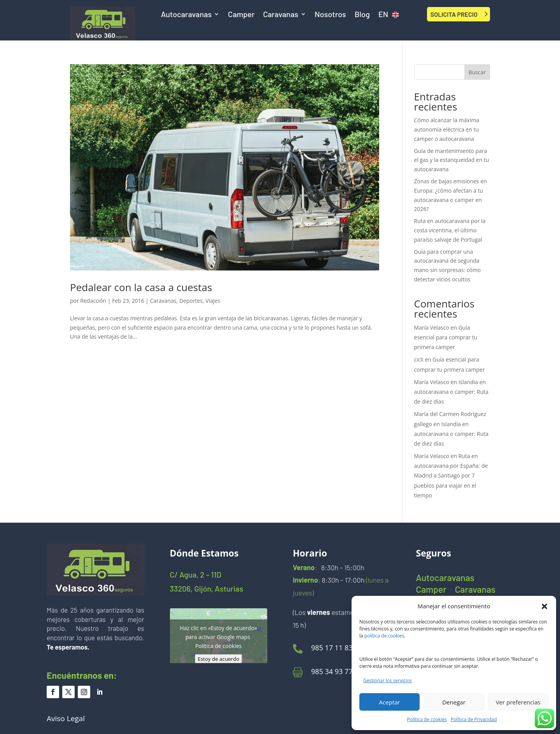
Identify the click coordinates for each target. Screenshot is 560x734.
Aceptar (390, 702)
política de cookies (384, 636)
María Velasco (432, 327)
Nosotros (330, 15)
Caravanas (281, 15)
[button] (544, 606)
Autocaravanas (186, 15)
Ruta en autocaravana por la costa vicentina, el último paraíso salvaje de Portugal (450, 230)
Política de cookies (427, 719)
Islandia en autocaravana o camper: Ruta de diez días (451, 392)
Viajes (213, 301)
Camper (241, 15)
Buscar (477, 72)
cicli (419, 359)
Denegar (454, 702)
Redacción (93, 301)
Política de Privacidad (474, 719)
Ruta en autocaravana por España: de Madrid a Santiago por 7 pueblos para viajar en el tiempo (451, 476)
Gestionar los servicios (388, 680)
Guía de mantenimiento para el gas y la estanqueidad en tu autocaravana (452, 160)
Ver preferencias (518, 702)
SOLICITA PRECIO (454, 14)
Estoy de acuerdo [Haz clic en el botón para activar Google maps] (218, 659)
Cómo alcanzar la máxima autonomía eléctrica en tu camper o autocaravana (447, 129)
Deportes (191, 301)
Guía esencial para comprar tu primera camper (446, 337)
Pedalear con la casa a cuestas (141, 287)
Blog (362, 15)
